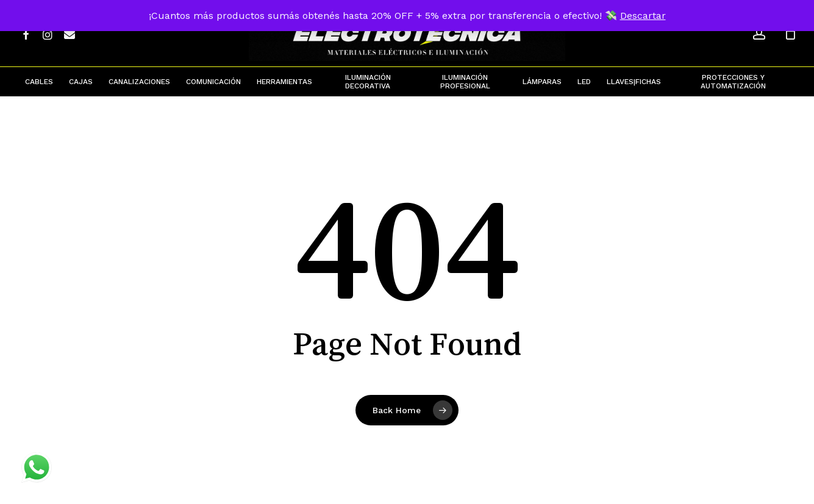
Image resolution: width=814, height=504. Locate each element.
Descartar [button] (643, 16)
